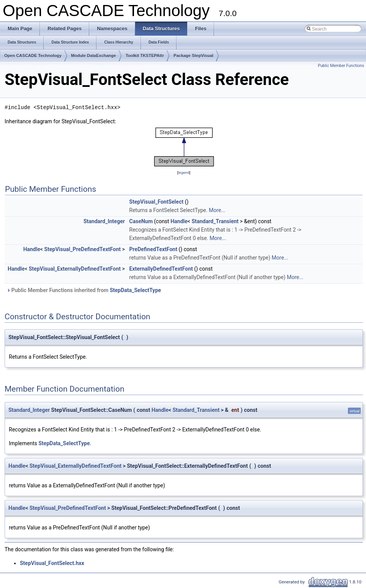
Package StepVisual (193, 56)
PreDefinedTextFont (154, 249)
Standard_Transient (215, 221)
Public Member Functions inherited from (84, 290)
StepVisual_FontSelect (157, 202)
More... (217, 210)
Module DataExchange (94, 56)
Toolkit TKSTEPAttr (145, 56)
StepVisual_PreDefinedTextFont (83, 249)
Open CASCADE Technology (33, 56)
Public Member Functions (341, 66)
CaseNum (141, 221)
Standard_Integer (104, 221)
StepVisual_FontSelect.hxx (52, 563)
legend (184, 172)
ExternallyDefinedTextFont (161, 269)
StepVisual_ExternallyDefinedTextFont (75, 269)
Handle (179, 221)
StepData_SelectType (136, 290)
